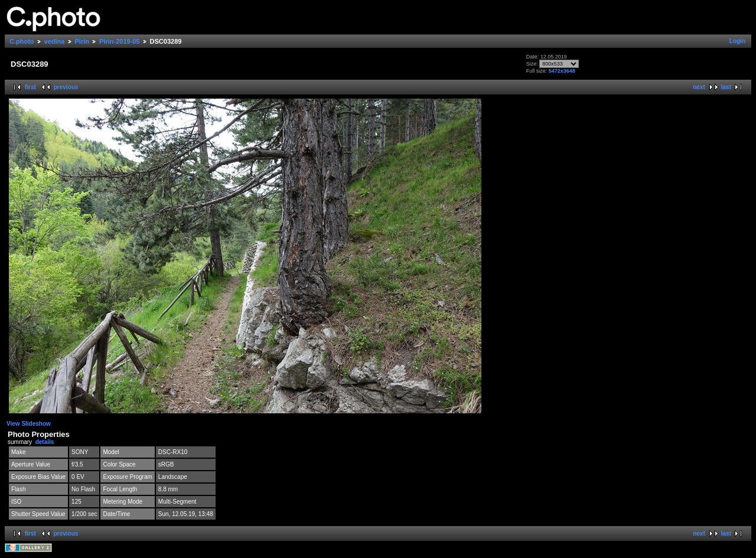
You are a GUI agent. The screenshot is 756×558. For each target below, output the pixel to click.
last (726, 87)
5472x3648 (562, 71)
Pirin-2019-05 (119, 41)
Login (737, 41)
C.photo (22, 41)
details (45, 442)
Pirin (82, 41)
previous (66, 87)
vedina (55, 41)
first (30, 87)
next (699, 87)
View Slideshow (29, 424)
